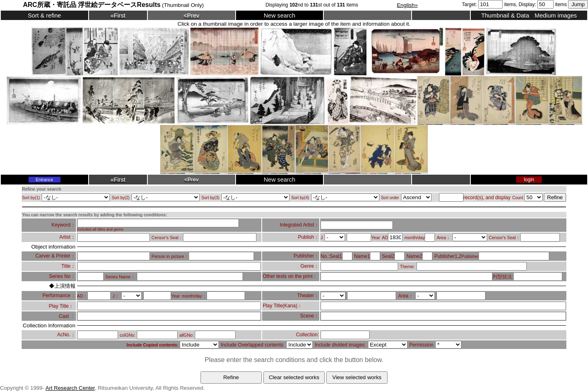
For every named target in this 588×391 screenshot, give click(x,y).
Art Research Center (70, 388)
